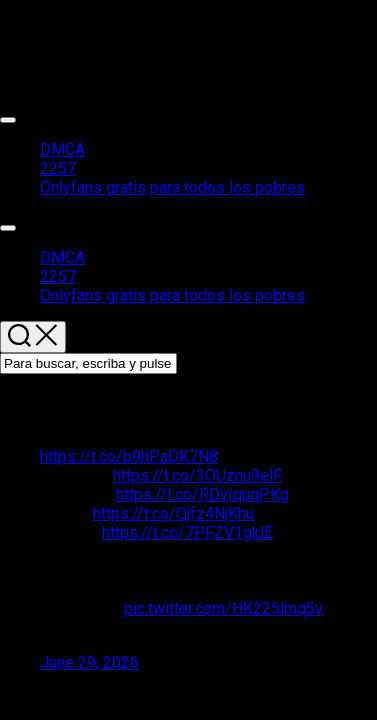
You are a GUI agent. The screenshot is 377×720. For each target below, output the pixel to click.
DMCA (62, 149)
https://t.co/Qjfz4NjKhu (173, 513)
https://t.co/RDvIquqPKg (202, 494)
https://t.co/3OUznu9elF (197, 475)
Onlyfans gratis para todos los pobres (172, 187)
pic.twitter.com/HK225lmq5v (223, 608)
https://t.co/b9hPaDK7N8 (129, 456)
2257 (58, 168)
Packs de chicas (57, 25)
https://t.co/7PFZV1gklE (187, 532)
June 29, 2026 (89, 662)
